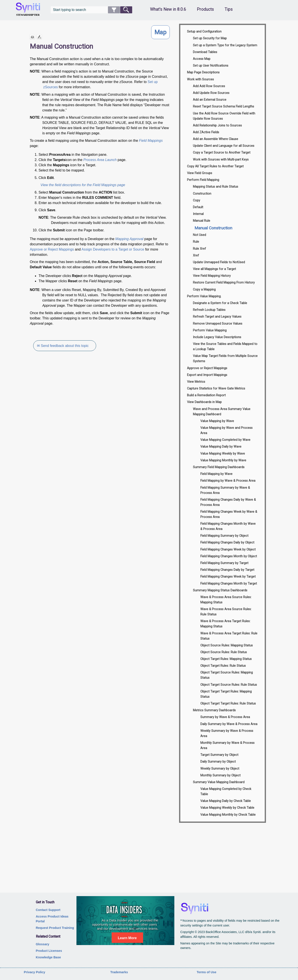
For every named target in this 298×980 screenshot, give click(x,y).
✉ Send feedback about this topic (63, 346)
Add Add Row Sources (209, 86)
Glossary (43, 944)
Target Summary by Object (219, 755)
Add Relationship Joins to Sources (217, 126)
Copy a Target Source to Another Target (222, 153)
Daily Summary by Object (218, 762)
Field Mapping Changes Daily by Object (227, 543)
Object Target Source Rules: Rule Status (229, 685)
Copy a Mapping (204, 290)
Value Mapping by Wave (217, 421)
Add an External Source (210, 100)
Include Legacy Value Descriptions (217, 337)
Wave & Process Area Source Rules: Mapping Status (226, 600)
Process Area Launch (100, 160)
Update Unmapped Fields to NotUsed (219, 262)
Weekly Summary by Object (220, 769)
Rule (196, 242)
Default (198, 207)
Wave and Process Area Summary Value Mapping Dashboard (222, 412)
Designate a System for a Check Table (220, 303)
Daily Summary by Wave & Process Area (229, 724)
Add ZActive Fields (206, 132)
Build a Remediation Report (206, 395)
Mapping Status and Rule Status (216, 187)
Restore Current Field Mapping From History (224, 283)
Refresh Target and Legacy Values (217, 317)
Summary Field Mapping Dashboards (219, 467)
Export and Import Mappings (207, 375)
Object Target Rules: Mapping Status (226, 659)
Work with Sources (200, 79)
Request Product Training (55, 928)
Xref (196, 255)
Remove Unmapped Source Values (218, 324)
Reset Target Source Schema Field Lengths (223, 106)
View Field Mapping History (212, 276)
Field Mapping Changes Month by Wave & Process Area (228, 526)
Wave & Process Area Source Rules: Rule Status (226, 612)
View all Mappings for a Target (214, 269)
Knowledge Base (48, 957)
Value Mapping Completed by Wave (225, 440)
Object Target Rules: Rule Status (223, 666)
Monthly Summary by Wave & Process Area (227, 745)
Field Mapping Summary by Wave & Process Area (225, 490)
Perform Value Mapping (210, 330)
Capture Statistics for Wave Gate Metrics (216, 389)
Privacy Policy (35, 972)
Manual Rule (202, 221)
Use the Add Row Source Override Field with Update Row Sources (224, 116)
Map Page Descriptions (203, 72)
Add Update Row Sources (211, 93)
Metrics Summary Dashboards (214, 710)
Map (160, 32)
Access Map (202, 59)
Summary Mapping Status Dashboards (220, 590)
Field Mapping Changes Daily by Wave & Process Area (228, 502)
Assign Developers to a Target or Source (113, 249)
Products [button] (205, 9)
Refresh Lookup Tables (209, 310)
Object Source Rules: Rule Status (224, 652)
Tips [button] (229, 9)
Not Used (199, 235)
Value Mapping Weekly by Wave (223, 454)
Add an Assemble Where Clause (216, 139)
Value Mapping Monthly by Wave (223, 460)
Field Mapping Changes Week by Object (228, 550)
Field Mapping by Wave (216, 474)
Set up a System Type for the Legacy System (225, 45)
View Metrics (196, 382)
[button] (114, 10)
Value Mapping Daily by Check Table (226, 801)
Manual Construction (213, 228)
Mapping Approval (129, 239)
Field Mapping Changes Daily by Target (227, 570)
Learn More (127, 938)
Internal (198, 214)
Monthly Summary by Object (220, 775)
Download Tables (205, 52)
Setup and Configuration (204, 32)
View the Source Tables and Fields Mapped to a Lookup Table (225, 347)
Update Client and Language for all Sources (224, 146)
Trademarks (119, 972)
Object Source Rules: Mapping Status (227, 645)
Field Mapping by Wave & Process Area (228, 481)
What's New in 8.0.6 (168, 9)
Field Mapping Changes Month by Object (229, 556)
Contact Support (48, 910)
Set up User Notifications (211, 66)
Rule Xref (199, 249)
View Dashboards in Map (204, 402)
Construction (202, 194)
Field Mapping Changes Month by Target (229, 584)
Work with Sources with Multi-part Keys (221, 160)
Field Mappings (151, 141)
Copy (197, 200)
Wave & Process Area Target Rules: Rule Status (229, 636)
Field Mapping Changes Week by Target (228, 577)
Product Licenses (49, 951)
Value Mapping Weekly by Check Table (227, 808)
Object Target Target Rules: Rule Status (228, 704)
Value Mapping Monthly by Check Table (228, 815)
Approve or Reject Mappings (52, 249)
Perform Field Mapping (203, 180)
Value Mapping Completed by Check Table (226, 792)
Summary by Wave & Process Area (225, 717)
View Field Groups (200, 173)
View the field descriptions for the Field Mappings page (83, 185)
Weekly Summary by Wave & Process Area (227, 733)
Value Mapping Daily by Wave (221, 447)
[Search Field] (91, 10)
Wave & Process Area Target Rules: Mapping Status (225, 624)
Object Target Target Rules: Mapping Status (226, 694)
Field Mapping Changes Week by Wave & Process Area (229, 514)
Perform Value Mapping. (204, 296)
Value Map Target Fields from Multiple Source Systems (225, 359)
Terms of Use (206, 972)
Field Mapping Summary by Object (224, 536)
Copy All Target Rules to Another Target (215, 166)
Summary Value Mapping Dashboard (219, 782)
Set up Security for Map (210, 38)
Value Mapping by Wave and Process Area (226, 430)
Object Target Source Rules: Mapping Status (227, 675)
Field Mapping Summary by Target (224, 563)
